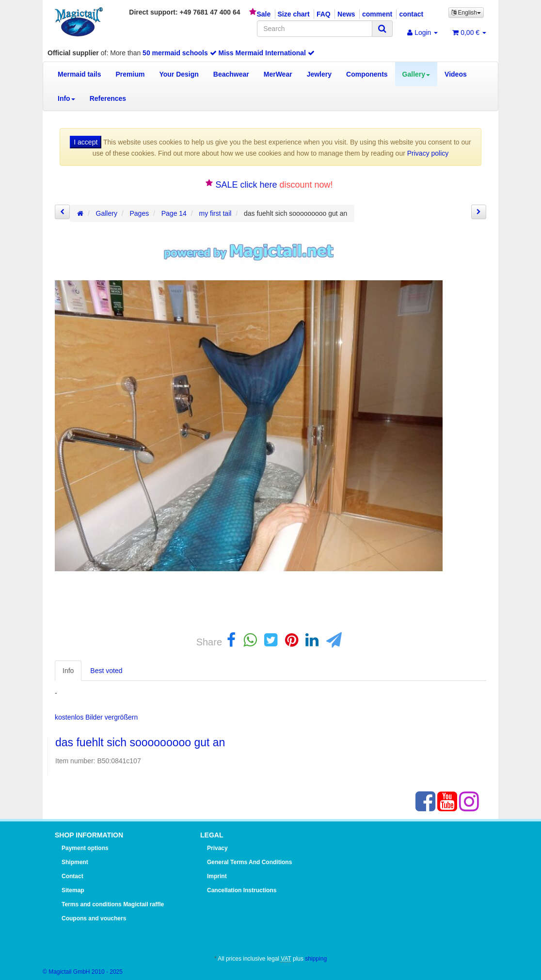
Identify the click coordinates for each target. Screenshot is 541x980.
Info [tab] (68, 671)
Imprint (217, 876)
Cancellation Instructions (242, 890)
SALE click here (246, 185)
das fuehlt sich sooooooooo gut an (140, 742)
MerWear (278, 74)
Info (66, 98)
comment (377, 14)
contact (411, 14)
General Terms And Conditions (249, 862)
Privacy (217, 848)
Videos (456, 74)
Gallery (416, 74)
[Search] (315, 29)
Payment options (85, 848)
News (346, 14)
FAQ (324, 14)
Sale (263, 14)
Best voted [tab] (106, 671)
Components (367, 74)
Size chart (294, 14)
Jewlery (319, 74)
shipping (316, 959)
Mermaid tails (79, 74)
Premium (130, 74)
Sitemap (73, 890)
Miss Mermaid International (267, 53)
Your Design (179, 74)
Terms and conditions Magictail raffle (113, 904)
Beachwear (231, 74)
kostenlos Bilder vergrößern (96, 717)
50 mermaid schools (180, 53)
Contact (72, 876)
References (108, 98)
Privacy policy (428, 153)
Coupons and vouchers (94, 918)
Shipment (75, 862)
